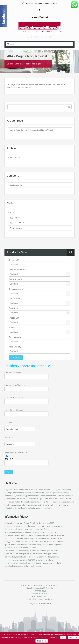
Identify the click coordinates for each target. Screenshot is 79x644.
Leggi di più (42, 641)
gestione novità (16, 185)
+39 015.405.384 (42, 37)
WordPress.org (16, 228)
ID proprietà (14, 260)
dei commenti (17, 223)
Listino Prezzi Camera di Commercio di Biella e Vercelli (31, 130)
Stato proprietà (16, 279)
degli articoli (17, 218)
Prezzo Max (14, 328)
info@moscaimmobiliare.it (46, 3)
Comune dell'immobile (19, 270)
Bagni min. (13, 308)
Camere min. (14, 299)
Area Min (15, 337)
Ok (63, 638)
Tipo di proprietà (16, 289)
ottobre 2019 (15, 157)
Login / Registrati (39, 17)
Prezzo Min (14, 318)
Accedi (13, 212)
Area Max (15, 347)
